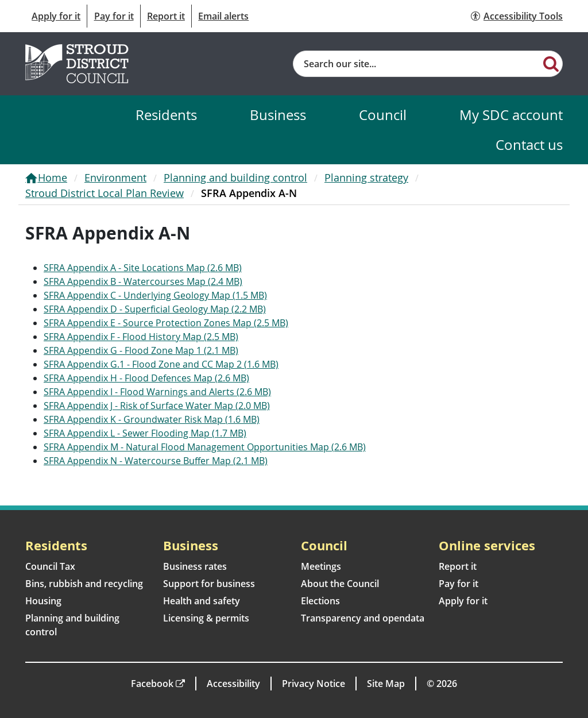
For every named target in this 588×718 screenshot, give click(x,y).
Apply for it (56, 16)
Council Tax (50, 566)
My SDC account (511, 115)
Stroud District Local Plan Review (105, 193)
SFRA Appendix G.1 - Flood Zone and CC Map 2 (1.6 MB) (161, 364)
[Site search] (417, 64)
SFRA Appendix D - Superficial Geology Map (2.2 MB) (155, 309)
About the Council (340, 584)
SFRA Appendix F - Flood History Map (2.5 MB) (141, 337)
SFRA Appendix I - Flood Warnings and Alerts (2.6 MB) (157, 392)
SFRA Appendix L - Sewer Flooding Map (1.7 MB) (145, 433)
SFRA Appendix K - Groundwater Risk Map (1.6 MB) (152, 419)
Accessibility (233, 684)
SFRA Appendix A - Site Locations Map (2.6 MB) (143, 268)
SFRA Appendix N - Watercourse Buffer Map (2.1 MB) (156, 461)
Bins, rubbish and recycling (84, 584)
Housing (43, 601)
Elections (320, 601)
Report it (166, 16)
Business (278, 115)
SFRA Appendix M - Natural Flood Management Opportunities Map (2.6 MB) (205, 447)
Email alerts (223, 16)
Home (53, 177)
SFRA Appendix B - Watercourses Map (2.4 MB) (143, 281)
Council (383, 115)
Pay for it (114, 16)
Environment (115, 177)
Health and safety (202, 601)
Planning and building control (235, 177)
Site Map (386, 684)
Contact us (529, 144)
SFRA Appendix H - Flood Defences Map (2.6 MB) (146, 378)
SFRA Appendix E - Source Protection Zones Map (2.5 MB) (166, 323)
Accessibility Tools (523, 16)
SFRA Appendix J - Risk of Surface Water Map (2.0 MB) (157, 406)
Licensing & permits (206, 618)
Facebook (152, 684)
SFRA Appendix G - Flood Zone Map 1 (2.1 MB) (141, 350)
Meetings (321, 566)
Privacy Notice (314, 684)
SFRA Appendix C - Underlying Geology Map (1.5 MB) (155, 295)
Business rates (195, 566)
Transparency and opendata (363, 618)
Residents (166, 115)
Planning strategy (366, 177)
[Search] (551, 63)
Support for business (209, 584)
